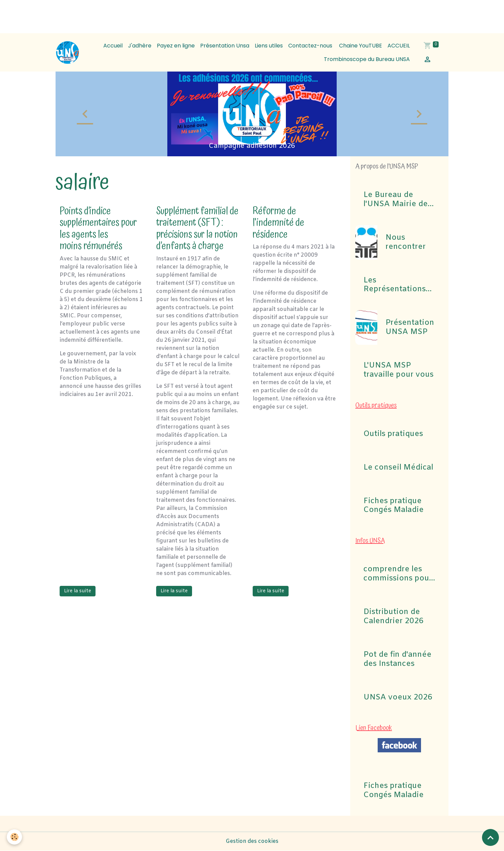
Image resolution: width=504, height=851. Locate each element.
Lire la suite (78, 591)
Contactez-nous (310, 46)
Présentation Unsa (225, 46)
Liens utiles (269, 46)
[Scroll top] (490, 837)
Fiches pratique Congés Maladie (394, 506)
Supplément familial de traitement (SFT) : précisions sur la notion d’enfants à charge (197, 229)
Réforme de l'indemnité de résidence (278, 223)
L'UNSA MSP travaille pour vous (398, 370)
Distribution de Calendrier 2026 (394, 617)
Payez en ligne (176, 46)
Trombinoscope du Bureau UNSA (367, 59)
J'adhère (140, 46)
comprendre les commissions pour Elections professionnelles (398, 574)
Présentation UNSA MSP (410, 328)
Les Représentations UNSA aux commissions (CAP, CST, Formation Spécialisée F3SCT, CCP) (399, 285)
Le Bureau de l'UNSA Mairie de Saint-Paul (396, 200)
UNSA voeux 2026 (398, 698)
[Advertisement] (123, 15)
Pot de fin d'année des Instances (397, 659)
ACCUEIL (399, 46)
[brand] (68, 53)
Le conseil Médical (398, 468)
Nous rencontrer (406, 242)
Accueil (113, 46)
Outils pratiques (393, 434)
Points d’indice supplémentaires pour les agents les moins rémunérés (98, 229)
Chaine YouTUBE (360, 46)
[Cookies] (14, 837)
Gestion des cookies (252, 841)
